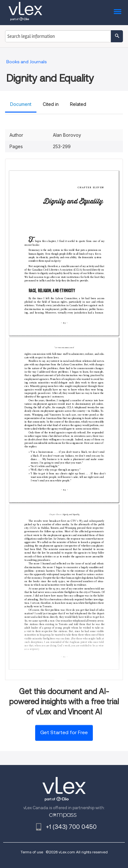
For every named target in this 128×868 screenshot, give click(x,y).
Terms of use (32, 852)
